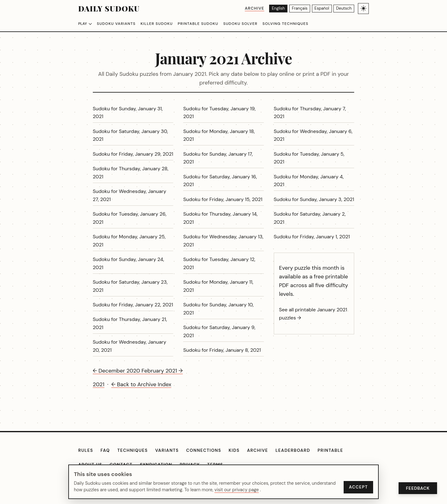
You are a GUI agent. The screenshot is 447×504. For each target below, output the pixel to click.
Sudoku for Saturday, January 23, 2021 (130, 286)
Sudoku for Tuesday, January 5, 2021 (309, 158)
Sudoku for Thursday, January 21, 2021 (130, 323)
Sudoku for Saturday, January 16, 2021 (220, 181)
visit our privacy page (237, 490)
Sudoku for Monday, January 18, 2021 (219, 135)
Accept (358, 487)
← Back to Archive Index (141, 384)
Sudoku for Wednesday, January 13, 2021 (223, 241)
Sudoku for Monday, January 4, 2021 (309, 181)
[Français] (293, 9)
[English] (270, 9)
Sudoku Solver (240, 24)
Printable (330, 450)
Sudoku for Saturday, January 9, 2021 (219, 331)
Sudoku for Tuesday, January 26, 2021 (130, 218)
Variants (167, 450)
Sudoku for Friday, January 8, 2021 (222, 350)
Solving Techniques (285, 24)
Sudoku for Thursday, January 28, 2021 (131, 173)
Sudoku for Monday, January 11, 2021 (218, 286)
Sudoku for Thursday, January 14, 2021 (220, 218)
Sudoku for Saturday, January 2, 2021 (310, 218)
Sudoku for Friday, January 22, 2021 (133, 305)
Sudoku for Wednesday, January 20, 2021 (130, 346)
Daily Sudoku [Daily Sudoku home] (109, 8)
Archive (244, 8)
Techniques (133, 450)
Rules (86, 450)
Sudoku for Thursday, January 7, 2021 (310, 113)
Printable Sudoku (198, 24)
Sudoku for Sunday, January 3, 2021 (314, 199)
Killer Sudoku (157, 24)
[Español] (318, 9)
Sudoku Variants (116, 24)
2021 (99, 384)
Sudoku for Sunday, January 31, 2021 (128, 113)
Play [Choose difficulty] (85, 24)
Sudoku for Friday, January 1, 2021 (312, 237)
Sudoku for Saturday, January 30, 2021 (130, 135)
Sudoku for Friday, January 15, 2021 (223, 199)
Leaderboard (293, 450)
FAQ (105, 450)
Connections (204, 450)
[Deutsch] (343, 9)
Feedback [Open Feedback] (418, 488)
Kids (234, 450)
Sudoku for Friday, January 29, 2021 (133, 154)
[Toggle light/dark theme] (363, 9)
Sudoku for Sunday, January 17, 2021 (218, 158)
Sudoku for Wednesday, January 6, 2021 (313, 135)
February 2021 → (162, 371)
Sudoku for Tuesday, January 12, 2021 (219, 263)
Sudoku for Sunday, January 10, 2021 (218, 309)
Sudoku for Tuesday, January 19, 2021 (219, 113)
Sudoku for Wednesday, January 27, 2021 (130, 195)
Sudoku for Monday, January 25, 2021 (129, 241)
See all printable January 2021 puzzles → (313, 314)
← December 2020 (117, 371)
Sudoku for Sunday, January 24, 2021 (129, 263)
